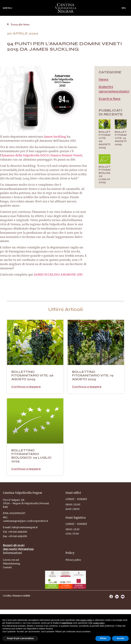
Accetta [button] (120, 638)
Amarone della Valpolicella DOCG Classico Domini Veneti (42, 155)
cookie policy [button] (99, 623)
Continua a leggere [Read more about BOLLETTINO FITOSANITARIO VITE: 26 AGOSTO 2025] (26, 387)
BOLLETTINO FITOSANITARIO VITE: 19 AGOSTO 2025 (93, 375)
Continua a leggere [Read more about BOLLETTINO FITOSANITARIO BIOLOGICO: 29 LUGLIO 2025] (26, 469)
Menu (8, 8)
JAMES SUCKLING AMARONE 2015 (58, 275)
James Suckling (55, 137)
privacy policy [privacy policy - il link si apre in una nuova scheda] (87, 620)
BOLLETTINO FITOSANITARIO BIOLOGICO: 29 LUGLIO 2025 (110, 175)
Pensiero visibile (21, 596)
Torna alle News (20, 25)
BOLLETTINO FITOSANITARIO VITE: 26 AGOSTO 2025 (32, 375)
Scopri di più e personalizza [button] (20, 638)
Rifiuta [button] (103, 638)
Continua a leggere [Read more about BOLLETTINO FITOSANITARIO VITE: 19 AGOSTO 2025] (87, 387)
